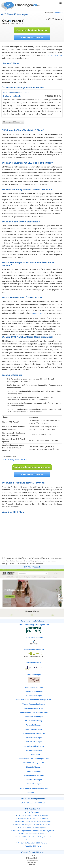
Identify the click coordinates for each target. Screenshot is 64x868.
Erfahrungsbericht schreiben (13, 122)
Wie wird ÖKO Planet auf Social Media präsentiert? (33, 837)
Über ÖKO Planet (33, 812)
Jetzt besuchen (32, 30)
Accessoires (38, 313)
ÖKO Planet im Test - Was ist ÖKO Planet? (33, 818)
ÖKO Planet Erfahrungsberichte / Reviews (33, 815)
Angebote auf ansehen (32, 467)
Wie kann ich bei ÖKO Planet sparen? (33, 828)
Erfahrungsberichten (54, 55)
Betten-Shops (58, 13)
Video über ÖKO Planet (33, 846)
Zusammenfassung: (33, 840)
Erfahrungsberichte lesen (32, 37)
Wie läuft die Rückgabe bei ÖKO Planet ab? (33, 843)
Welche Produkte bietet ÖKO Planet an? (33, 834)
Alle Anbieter (32, 792)
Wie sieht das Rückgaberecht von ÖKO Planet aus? (33, 825)
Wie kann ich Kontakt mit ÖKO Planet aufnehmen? (33, 822)
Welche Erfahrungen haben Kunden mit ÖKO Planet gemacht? (33, 831)
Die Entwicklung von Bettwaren (14, 459)
